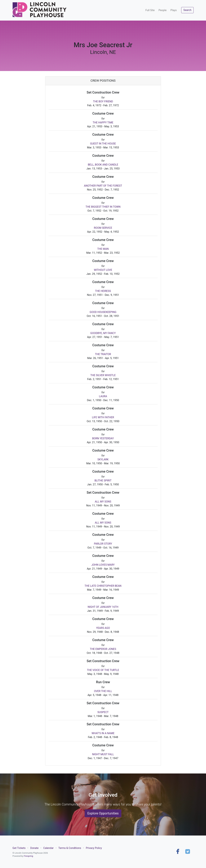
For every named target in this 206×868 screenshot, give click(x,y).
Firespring (28, 856)
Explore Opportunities (103, 813)
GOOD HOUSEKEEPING (103, 312)
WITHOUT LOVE (103, 270)
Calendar (48, 848)
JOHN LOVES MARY (103, 565)
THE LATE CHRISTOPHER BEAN (103, 586)
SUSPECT (103, 712)
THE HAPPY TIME (103, 123)
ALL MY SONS (103, 502)
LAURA (103, 396)
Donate (34, 848)
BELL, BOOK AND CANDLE (103, 165)
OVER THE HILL (103, 691)
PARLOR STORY (103, 544)
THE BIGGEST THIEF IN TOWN (103, 207)
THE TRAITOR (103, 354)
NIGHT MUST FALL (103, 754)
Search (187, 10)
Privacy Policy (94, 848)
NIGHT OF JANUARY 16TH (103, 607)
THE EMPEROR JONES (103, 649)
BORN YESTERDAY (103, 438)
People (163, 10)
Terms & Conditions (70, 848)
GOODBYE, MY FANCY (103, 333)
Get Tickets (19, 848)
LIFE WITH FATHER (103, 417)
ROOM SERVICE (103, 228)
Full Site (150, 10)
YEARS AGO (103, 628)
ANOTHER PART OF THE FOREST (103, 186)
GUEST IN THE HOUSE (103, 144)
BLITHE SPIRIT (103, 481)
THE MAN (103, 249)
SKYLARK (103, 459)
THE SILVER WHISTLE (103, 375)
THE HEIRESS (103, 291)
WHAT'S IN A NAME (103, 733)
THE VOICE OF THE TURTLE (103, 670)
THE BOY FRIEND (103, 101)
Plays (174, 10)
